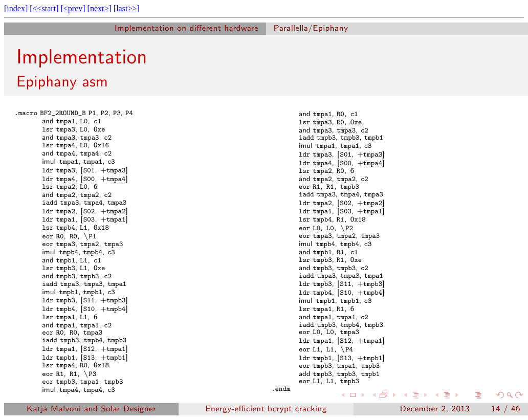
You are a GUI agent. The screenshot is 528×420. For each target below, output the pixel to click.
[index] (16, 8)
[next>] (100, 8)
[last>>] (127, 8)
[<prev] (73, 8)
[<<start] (44, 8)
